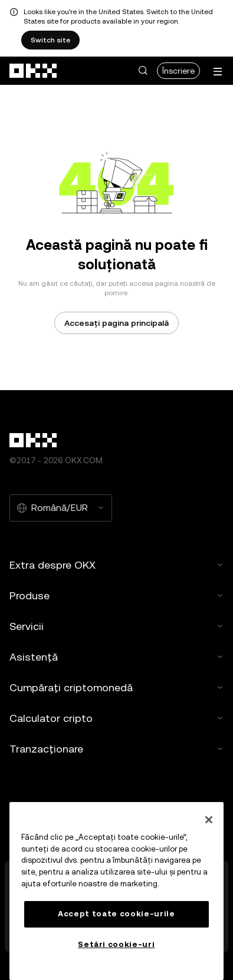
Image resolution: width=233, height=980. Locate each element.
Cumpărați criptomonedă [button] (116, 687)
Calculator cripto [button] (116, 718)
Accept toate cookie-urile (116, 914)
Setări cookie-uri (116, 944)
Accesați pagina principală (116, 323)
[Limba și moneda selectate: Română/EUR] (61, 508)
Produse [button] (116, 595)
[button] (143, 71)
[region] (116, 891)
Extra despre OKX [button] (116, 565)
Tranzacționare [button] (116, 749)
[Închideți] (209, 820)
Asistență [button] (116, 657)
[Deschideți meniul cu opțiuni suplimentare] (218, 72)
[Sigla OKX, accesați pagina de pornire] (34, 71)
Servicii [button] (116, 626)
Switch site (50, 40)
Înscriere (178, 71)
